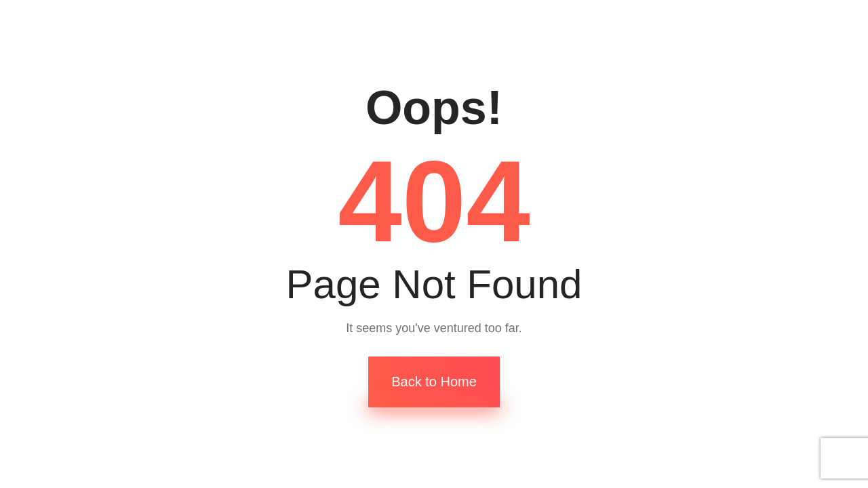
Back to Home (434, 382)
